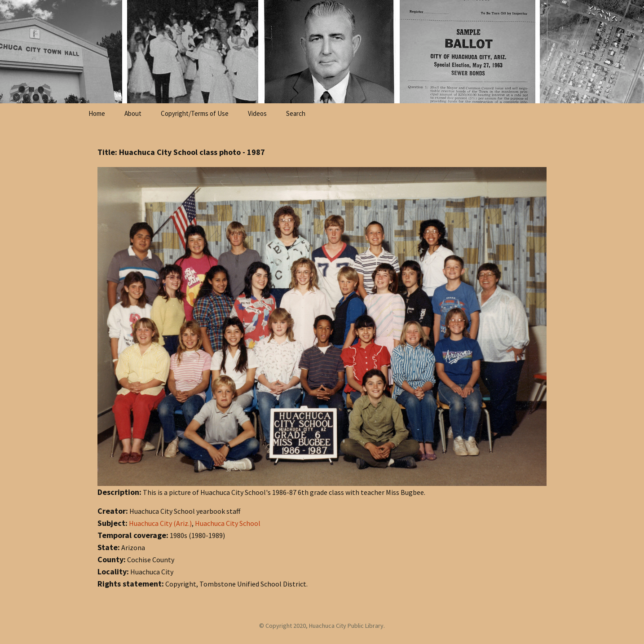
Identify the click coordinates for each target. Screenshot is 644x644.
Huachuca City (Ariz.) (160, 523)
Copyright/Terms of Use (195, 113)
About (133, 113)
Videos (257, 113)
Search (296, 113)
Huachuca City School (228, 523)
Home (97, 113)
